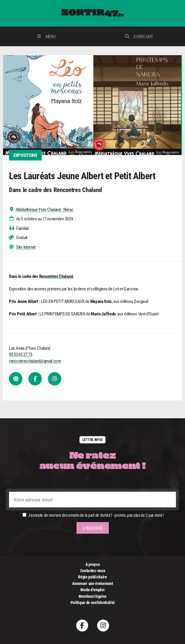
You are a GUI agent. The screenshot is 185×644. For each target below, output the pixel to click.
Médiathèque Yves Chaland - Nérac (45, 209)
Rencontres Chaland (56, 276)
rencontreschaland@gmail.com (35, 361)
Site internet (26, 247)
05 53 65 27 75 (21, 354)
